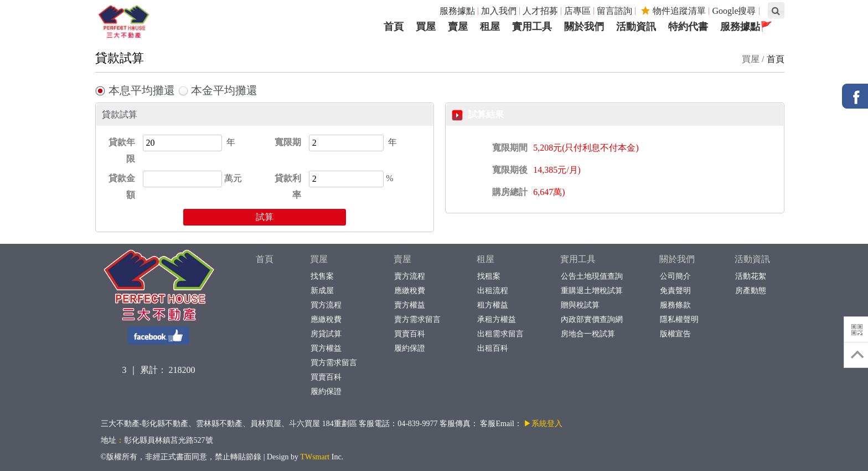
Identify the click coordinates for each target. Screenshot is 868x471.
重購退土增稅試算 (591, 291)
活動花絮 (750, 276)
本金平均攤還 (218, 90)
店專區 (577, 11)
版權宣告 (675, 334)
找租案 (489, 276)
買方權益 (326, 348)
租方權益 (492, 305)
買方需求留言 (334, 363)
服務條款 (675, 305)
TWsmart (315, 457)
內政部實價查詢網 (591, 319)
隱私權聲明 (679, 319)
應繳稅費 (326, 319)
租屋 (485, 259)
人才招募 (540, 11)
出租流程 (492, 291)
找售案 (322, 276)
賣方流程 (409, 276)
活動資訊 (752, 259)
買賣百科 (326, 377)
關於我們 (677, 259)
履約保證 (326, 391)
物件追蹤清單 (673, 11)
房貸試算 (326, 334)
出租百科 (492, 348)
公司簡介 (675, 276)
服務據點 (457, 11)
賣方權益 (409, 305)
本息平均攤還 (135, 90)
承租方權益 (496, 319)
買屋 (319, 259)
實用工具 (578, 259)
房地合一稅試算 (588, 334)
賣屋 (402, 259)
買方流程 (326, 305)
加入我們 (499, 11)
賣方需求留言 (417, 319)
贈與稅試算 (580, 305)
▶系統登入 (543, 424)
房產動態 (750, 291)
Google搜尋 (734, 11)
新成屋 (322, 291)
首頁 (776, 59)
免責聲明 (675, 291)
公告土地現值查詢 (591, 276)
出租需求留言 (500, 334)
